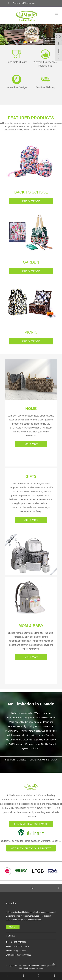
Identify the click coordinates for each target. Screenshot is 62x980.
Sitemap (40, 968)
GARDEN (31, 262)
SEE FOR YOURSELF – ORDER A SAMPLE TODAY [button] (31, 760)
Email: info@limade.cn (20, 3)
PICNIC (31, 332)
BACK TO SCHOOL (31, 192)
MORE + (13, 927)
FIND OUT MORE (31, 201)
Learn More (31, 444)
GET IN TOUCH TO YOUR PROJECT (31, 848)
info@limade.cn (19, 951)
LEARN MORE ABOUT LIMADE (31, 824)
